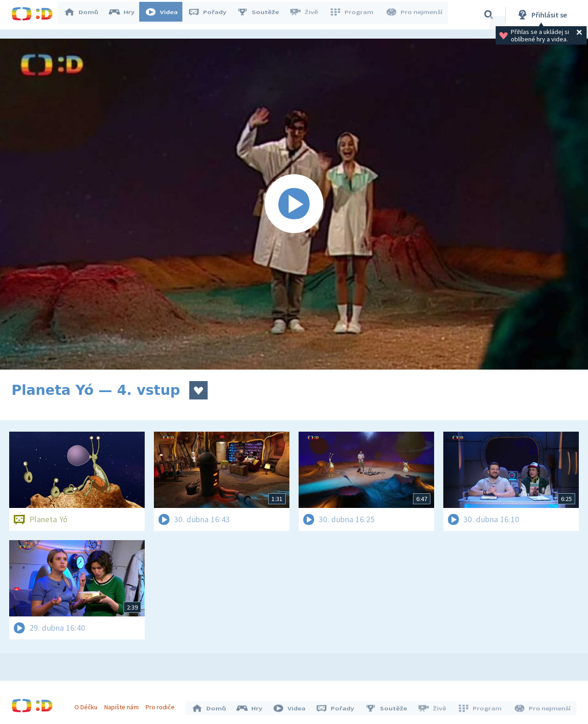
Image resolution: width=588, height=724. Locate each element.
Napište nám (124, 705)
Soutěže (262, 15)
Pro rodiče (162, 705)
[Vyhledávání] (489, 15)
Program (354, 15)
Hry (126, 15)
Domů (85, 15)
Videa (166, 15)
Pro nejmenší (415, 15)
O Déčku (88, 705)
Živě (308, 15)
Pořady (212, 15)
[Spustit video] (294, 204)
